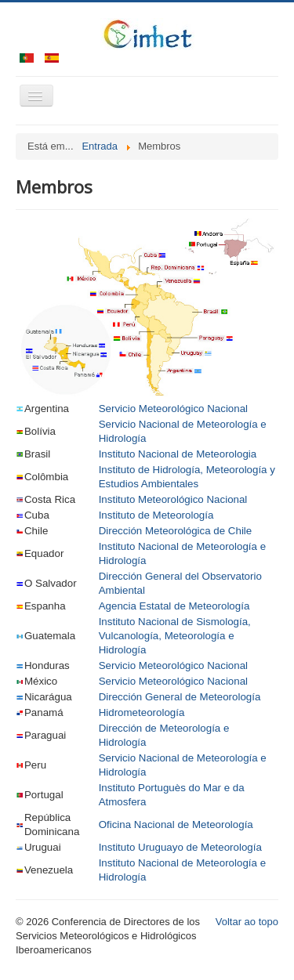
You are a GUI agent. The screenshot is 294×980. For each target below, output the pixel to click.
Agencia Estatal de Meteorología (174, 606)
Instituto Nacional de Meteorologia (178, 454)
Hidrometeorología (142, 712)
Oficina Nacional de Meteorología (176, 825)
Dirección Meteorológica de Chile (176, 531)
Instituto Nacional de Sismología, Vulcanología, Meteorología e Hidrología (175, 636)
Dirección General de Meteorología (180, 697)
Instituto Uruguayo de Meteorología (180, 847)
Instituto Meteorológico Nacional (173, 499)
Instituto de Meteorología (156, 515)
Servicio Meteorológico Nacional (173, 409)
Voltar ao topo (247, 922)
